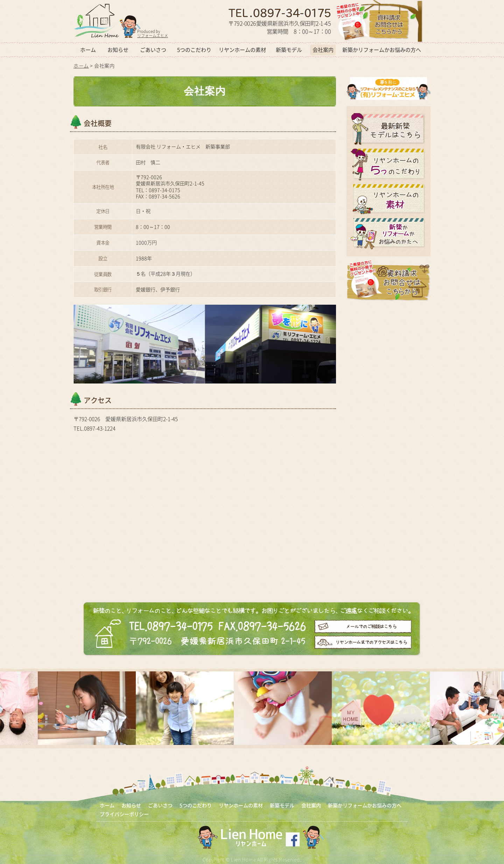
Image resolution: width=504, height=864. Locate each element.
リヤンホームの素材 (242, 50)
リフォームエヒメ (153, 36)
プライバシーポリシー (124, 814)
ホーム (88, 50)
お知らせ (118, 50)
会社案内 (323, 50)
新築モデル (289, 50)
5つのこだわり (194, 50)
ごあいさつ (153, 50)
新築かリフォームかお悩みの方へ (382, 50)
